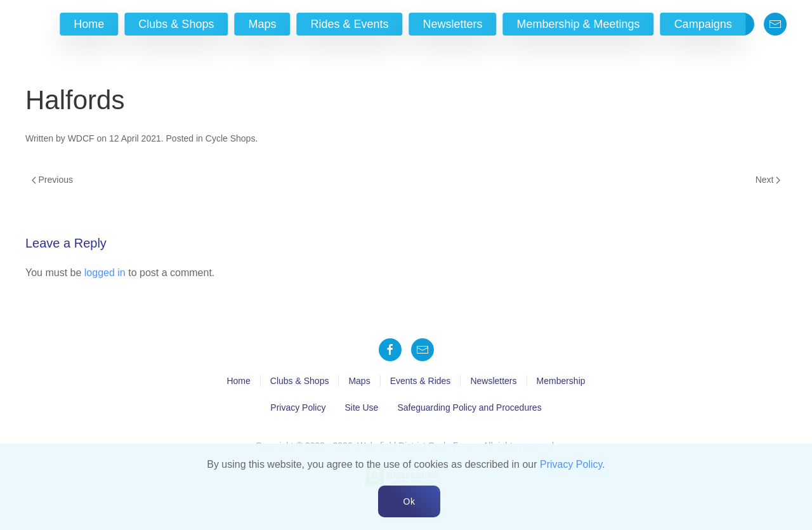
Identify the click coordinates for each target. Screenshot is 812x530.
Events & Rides (421, 381)
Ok (409, 501)
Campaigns (703, 24)
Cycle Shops (231, 138)
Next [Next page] (768, 180)
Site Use (361, 407)
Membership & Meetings (579, 24)
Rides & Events (349, 24)
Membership (561, 381)
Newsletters (453, 24)
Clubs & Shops (176, 24)
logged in (105, 273)
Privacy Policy (298, 407)
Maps (262, 24)
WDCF (81, 138)
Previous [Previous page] (52, 180)
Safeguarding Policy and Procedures (469, 407)
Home (89, 24)
